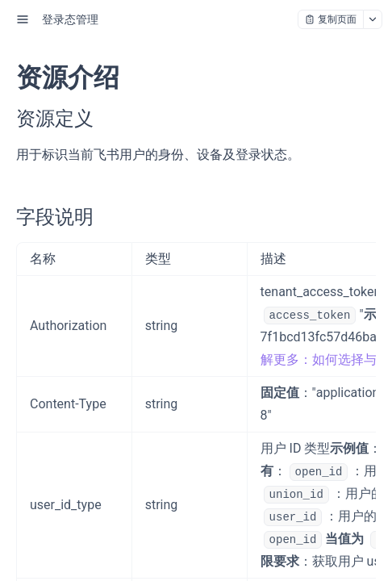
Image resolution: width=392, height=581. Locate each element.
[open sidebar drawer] (23, 19)
